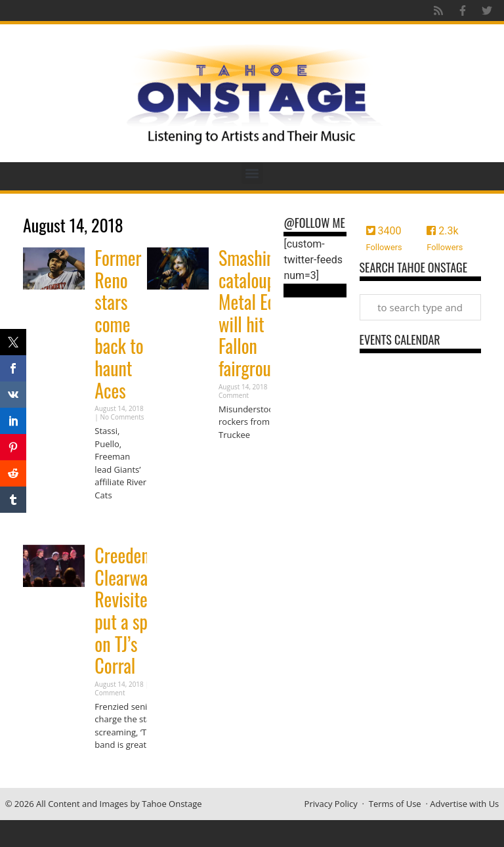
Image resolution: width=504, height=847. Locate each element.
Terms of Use (395, 804)
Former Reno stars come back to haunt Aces (119, 324)
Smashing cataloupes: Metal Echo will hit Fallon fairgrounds (256, 313)
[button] (252, 173)
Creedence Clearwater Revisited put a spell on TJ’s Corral (131, 610)
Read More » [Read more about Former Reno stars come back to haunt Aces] (117, 520)
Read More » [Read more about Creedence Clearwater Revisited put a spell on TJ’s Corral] (117, 771)
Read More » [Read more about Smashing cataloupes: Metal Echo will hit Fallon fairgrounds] (241, 460)
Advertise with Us (464, 804)
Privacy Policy (331, 804)
